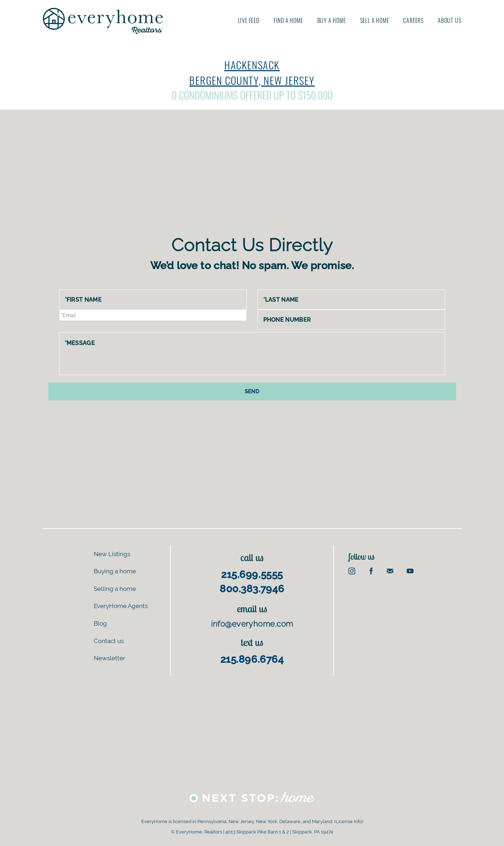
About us (449, 21)
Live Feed (249, 21)
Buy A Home (332, 21)
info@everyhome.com (252, 624)
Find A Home (288, 21)
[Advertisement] (252, 178)
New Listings (112, 554)
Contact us (109, 641)
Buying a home (115, 571)
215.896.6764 (252, 659)
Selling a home (115, 588)
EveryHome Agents (121, 606)
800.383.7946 (252, 589)
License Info (349, 821)
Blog (100, 623)
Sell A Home (375, 21)
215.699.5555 (252, 574)
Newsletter (109, 658)
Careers (413, 21)
